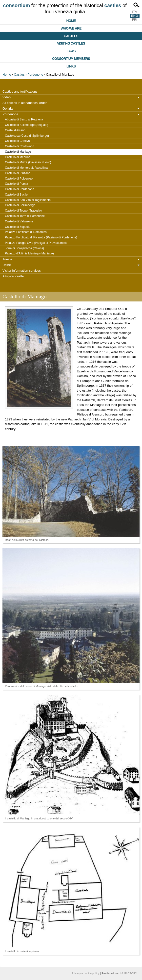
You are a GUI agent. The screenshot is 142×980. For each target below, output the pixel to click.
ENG (135, 16)
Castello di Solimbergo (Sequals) (27, 125)
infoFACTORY (129, 973)
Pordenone (35, 75)
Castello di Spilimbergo (20, 205)
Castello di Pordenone (20, 189)
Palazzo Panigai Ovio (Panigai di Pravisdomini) (36, 243)
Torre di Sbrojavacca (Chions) (24, 248)
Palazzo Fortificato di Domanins (26, 232)
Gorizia (8, 108)
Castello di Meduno (18, 157)
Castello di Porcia (16, 184)
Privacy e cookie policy (86, 973)
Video (7, 97)
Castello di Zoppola (18, 227)
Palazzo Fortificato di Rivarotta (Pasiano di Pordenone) (41, 237)
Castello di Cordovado (20, 146)
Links (71, 66)
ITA (134, 12)
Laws (71, 51)
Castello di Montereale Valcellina (26, 168)
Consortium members (71, 59)
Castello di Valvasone (19, 221)
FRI (135, 20)
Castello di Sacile (16, 195)
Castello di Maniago (18, 152)
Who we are (71, 28)
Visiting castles (71, 43)
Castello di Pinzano (18, 173)
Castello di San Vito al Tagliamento (28, 200)
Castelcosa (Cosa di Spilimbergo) (27, 136)
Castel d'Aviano (15, 130)
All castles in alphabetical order (25, 103)
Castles (71, 36)
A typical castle (13, 276)
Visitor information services (22, 271)
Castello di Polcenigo (19, 179)
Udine (7, 265)
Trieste (7, 259)
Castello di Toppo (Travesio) (23, 211)
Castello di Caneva (17, 141)
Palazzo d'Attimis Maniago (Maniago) (29, 253)
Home (71, 21)
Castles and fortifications (20, 91)
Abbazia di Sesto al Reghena (24, 119)
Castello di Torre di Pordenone (25, 216)
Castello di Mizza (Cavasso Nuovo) (28, 162)
